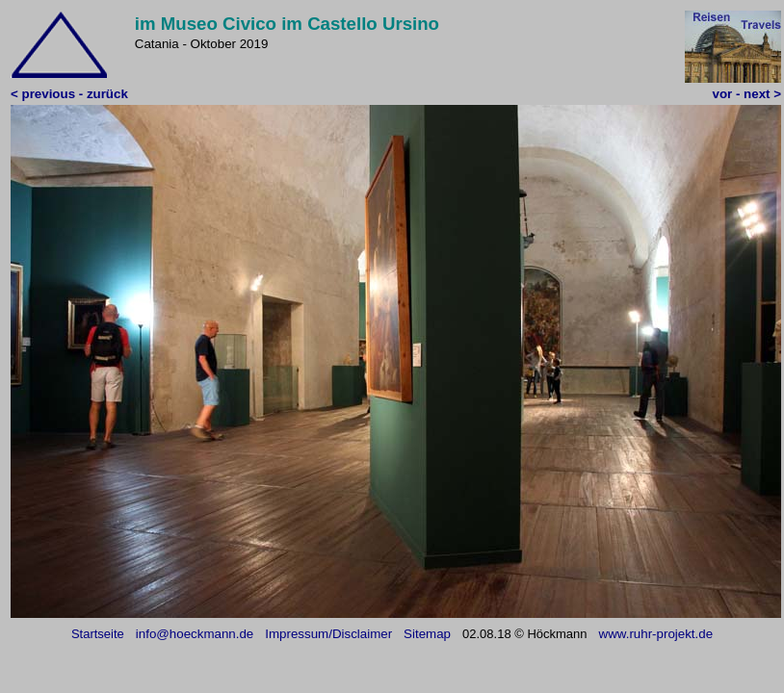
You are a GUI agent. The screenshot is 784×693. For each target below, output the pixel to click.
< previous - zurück (69, 94)
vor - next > (747, 94)
